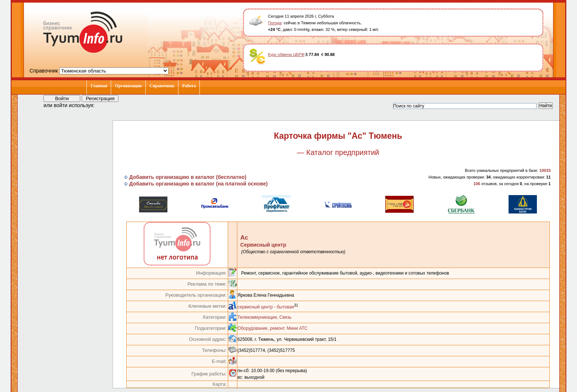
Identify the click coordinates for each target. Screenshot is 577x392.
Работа (189, 86)
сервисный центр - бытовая (266, 307)
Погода (275, 23)
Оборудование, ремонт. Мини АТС (272, 328)
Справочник (162, 86)
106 (477, 184)
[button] (107, 105)
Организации (128, 86)
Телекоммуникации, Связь (264, 317)
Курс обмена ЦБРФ (286, 54)
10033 (545, 170)
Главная (99, 86)
